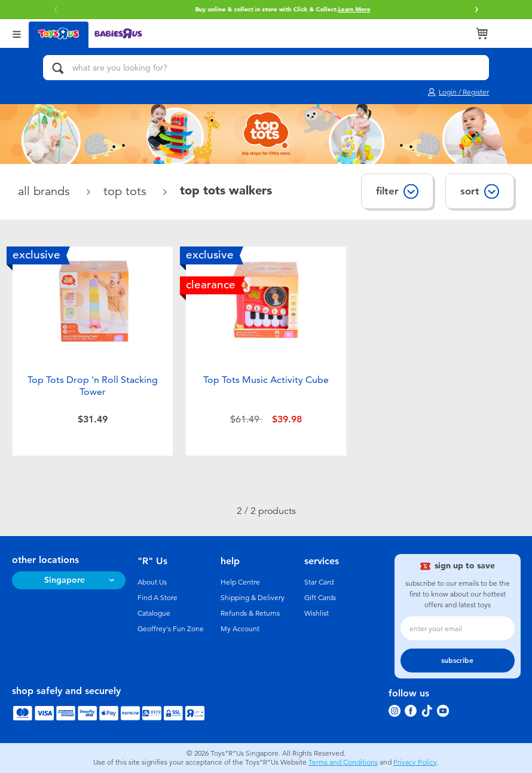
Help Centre (240, 582)
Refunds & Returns (250, 613)
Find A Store (158, 598)
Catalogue (154, 613)
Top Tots (127, 191)
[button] (476, 10)
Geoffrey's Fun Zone (171, 629)
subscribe (457, 661)
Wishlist (317, 613)
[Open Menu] (17, 33)
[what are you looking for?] (266, 68)
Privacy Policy (415, 762)
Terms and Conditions (343, 762)
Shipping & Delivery (253, 598)
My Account (240, 629)
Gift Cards (320, 598)
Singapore (65, 580)
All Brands (46, 191)
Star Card (319, 582)
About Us (152, 582)
